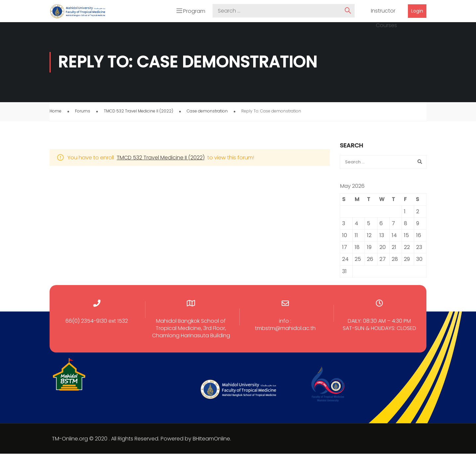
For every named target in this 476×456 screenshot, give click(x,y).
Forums (83, 113)
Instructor (383, 12)
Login (417, 12)
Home (56, 113)
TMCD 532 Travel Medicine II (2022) (139, 113)
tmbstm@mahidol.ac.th (285, 331)
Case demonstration (207, 113)
